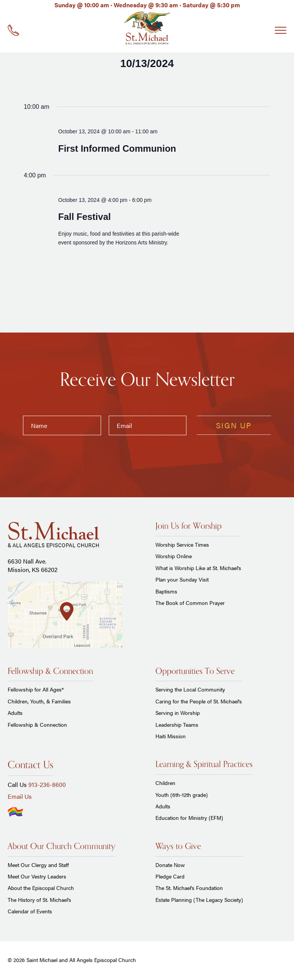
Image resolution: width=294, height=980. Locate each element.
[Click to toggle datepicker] (147, 64)
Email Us (20, 796)
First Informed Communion (117, 148)
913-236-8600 (47, 784)
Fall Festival (84, 217)
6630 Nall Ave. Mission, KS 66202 (33, 565)
